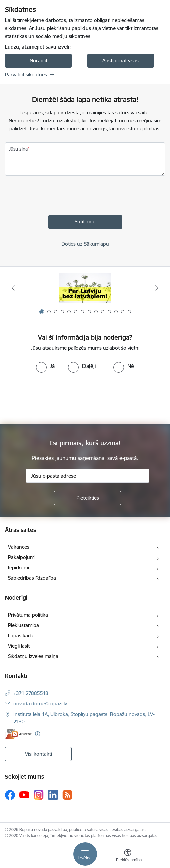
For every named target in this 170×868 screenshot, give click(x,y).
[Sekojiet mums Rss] (67, 795)
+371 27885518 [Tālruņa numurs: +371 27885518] (31, 693)
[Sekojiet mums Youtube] (24, 795)
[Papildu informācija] (38, 734)
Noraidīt (39, 61)
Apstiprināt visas (120, 61)
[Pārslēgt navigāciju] (85, 854)
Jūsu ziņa (18, 149)
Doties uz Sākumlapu (85, 244)
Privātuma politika (28, 615)
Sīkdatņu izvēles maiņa (33, 656)
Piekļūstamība (24, 625)
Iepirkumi (19, 567)
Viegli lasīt (19, 646)
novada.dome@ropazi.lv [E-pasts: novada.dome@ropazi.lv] (40, 703)
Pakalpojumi (22, 557)
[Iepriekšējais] (13, 288)
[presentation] (56, 197)
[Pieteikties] (88, 498)
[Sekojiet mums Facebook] (10, 795)
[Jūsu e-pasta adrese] (88, 476)
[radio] (45, 366)
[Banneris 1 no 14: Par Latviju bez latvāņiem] (85, 288)
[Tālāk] (157, 288)
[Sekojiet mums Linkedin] (53, 795)
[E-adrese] (18, 734)
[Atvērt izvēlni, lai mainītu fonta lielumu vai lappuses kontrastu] (128, 856)
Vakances (19, 547)
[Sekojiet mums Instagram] (39, 795)
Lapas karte (21, 635)
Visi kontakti (39, 754)
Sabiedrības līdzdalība (32, 578)
